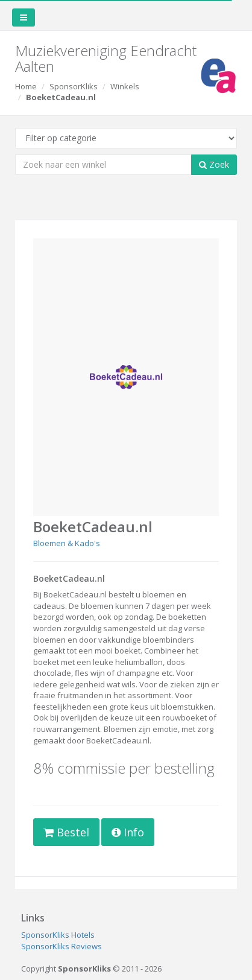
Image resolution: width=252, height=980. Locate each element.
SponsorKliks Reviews (61, 946)
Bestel (66, 832)
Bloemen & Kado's (67, 543)
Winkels (125, 86)
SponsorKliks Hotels (58, 935)
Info (128, 832)
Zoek (214, 164)
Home (26, 86)
